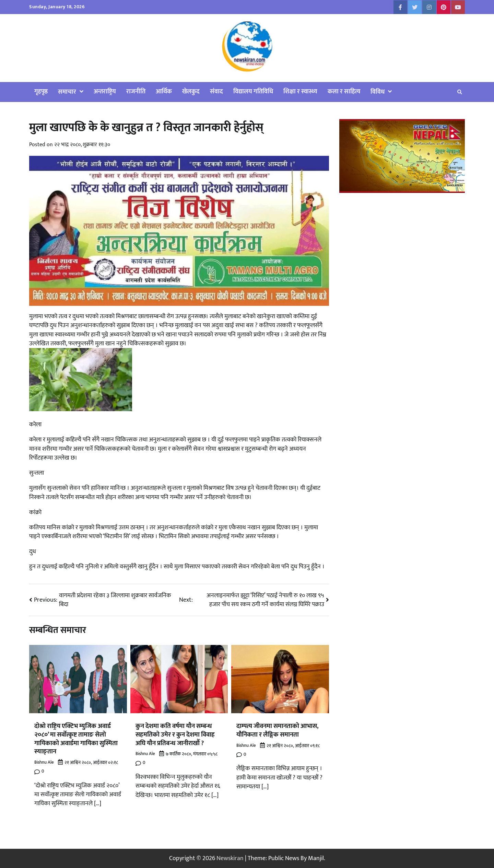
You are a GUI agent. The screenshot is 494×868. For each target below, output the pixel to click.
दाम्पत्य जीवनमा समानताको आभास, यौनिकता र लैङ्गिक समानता (278, 730)
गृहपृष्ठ (41, 91)
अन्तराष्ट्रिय (105, 91)
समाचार (67, 92)
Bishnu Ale (44, 762)
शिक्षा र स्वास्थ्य (300, 91)
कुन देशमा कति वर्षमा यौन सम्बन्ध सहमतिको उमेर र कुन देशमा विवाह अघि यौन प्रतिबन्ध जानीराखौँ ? (175, 734)
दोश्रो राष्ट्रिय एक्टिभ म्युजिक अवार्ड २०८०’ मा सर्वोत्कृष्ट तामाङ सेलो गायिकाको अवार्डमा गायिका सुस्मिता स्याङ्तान (76, 739)
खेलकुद (191, 91)
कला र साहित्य (344, 91)
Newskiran (230, 858)
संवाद (216, 91)
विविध (378, 92)
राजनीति (136, 91)
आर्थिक (164, 91)
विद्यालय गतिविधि (253, 91)
